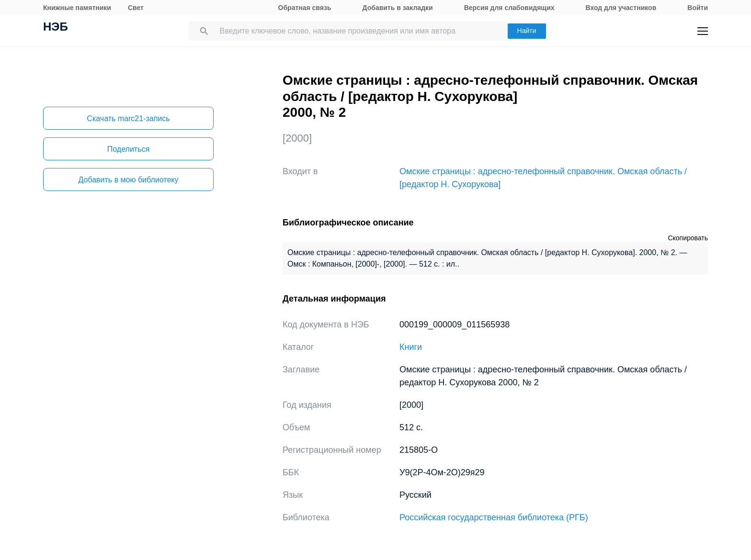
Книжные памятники (77, 8)
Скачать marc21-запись (128, 118)
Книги (411, 347)
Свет (136, 8)
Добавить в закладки (398, 8)
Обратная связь (305, 8)
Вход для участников (621, 8)
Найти (527, 31)
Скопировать (688, 238)
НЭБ (56, 28)
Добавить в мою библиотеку (128, 180)
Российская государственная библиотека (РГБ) (494, 517)
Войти (698, 8)
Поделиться (128, 149)
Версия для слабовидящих (509, 8)
